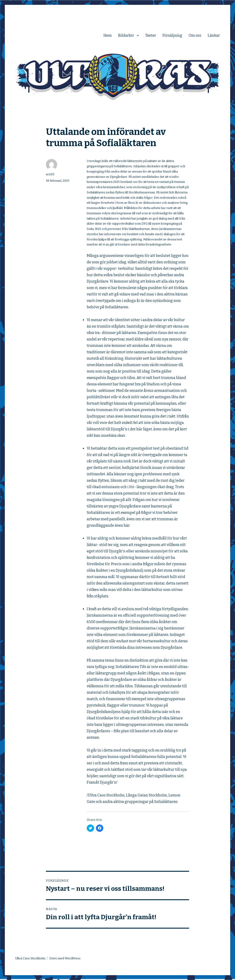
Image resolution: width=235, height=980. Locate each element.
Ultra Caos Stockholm (30, 958)
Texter (151, 35)
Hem (108, 35)
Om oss (195, 35)
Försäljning (172, 35)
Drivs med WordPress (65, 958)
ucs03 (50, 174)
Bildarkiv (126, 35)
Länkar (214, 35)
